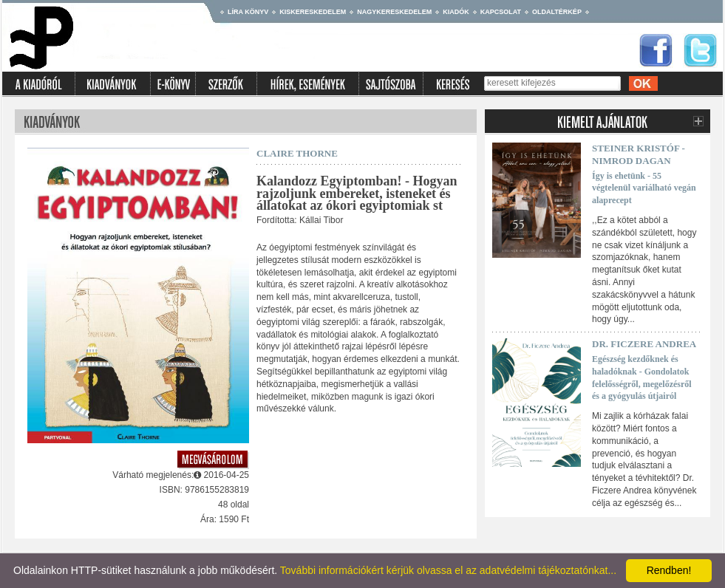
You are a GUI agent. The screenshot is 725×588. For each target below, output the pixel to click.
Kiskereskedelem (313, 12)
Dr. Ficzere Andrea (644, 344)
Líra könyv (248, 12)
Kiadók (456, 12)
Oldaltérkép (557, 12)
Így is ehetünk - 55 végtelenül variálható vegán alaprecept (644, 188)
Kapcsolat (501, 12)
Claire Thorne (297, 153)
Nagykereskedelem (394, 12)
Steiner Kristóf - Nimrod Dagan (639, 154)
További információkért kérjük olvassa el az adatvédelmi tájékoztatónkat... (448, 570)
